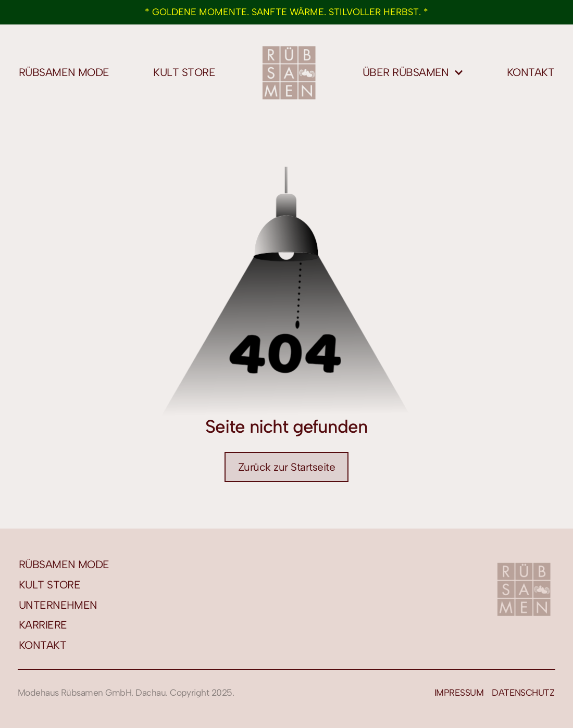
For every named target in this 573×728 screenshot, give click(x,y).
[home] (289, 72)
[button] (413, 73)
